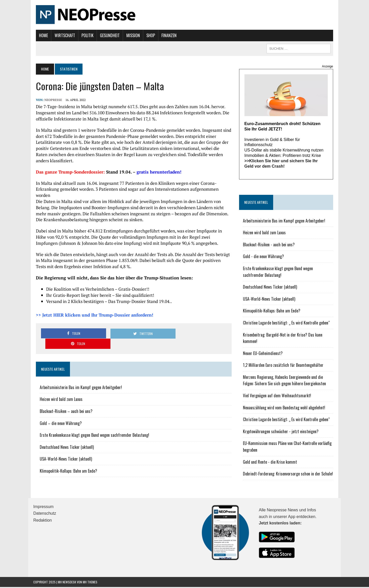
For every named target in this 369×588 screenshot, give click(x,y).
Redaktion (43, 521)
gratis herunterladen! (156, 172)
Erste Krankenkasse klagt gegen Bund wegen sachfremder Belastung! (92, 419)
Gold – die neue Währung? (58, 407)
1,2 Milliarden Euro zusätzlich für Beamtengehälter (284, 366)
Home (41, 35)
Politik (85, 35)
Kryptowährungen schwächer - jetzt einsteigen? (281, 432)
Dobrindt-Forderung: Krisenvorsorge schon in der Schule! (289, 474)
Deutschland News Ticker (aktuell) (64, 431)
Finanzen (166, 35)
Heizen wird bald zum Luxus (59, 383)
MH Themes (90, 583)
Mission (130, 35)
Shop (148, 35)
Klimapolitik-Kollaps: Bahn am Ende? (66, 454)
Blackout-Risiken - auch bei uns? (270, 245)
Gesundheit (107, 35)
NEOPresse (51, 100)
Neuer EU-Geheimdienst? (264, 354)
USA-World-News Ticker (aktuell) (63, 442)
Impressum (43, 507)
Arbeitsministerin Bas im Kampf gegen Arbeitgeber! (78, 371)
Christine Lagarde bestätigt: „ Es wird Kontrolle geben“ (287, 323)
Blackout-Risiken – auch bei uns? (64, 395)
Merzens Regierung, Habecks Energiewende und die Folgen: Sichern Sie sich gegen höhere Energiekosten (290, 381)
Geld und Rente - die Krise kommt (271, 463)
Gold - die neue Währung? (264, 257)
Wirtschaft (62, 35)
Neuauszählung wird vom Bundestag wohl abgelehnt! (285, 408)
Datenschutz (45, 514)
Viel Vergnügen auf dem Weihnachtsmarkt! (278, 396)
